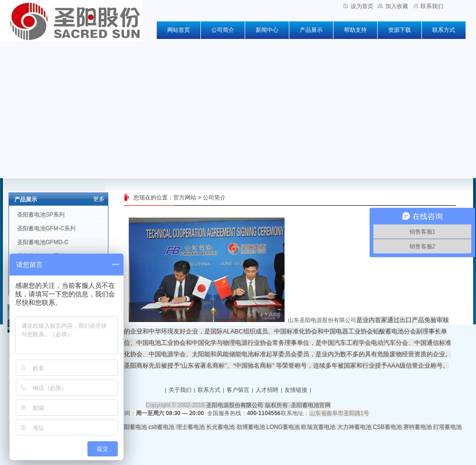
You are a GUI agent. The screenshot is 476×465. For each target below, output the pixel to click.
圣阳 (130, 365)
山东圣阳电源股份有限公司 (322, 320)
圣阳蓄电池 (133, 427)
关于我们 (180, 390)
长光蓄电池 (220, 427)
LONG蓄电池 (283, 427)
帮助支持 (355, 30)
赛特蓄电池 (418, 427)
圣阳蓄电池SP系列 (41, 215)
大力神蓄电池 (354, 427)
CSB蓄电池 (387, 427)
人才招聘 (267, 390)
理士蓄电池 (190, 427)
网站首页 (179, 30)
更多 (99, 199)
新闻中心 (267, 30)
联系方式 (444, 30)
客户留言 (238, 390)
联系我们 (428, 6)
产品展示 (311, 30)
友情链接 (296, 390)
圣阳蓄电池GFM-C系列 (46, 228)
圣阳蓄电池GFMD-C (43, 242)
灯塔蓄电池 (447, 427)
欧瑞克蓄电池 (318, 427)
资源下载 (400, 30)
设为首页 (358, 6)
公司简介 (223, 30)
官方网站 (185, 198)
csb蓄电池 (162, 427)
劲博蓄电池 (251, 427)
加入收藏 (393, 6)
